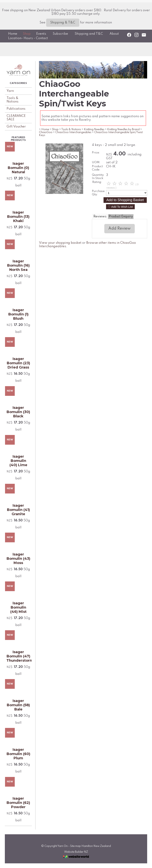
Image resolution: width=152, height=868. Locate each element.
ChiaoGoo (46, 132)
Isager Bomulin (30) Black (18, 412)
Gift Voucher (16, 127)
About (114, 34)
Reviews (100, 217)
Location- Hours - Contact (28, 38)
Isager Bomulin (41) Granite (18, 510)
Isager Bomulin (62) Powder (18, 803)
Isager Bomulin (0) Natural (18, 168)
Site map (76, 846)
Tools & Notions (13, 100)
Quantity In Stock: (98, 177)
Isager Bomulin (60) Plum (18, 754)
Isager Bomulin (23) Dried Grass (18, 363)
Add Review (120, 229)
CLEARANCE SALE (16, 118)
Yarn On (63, 846)
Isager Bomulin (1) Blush (18, 314)
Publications (16, 109)
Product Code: (97, 168)
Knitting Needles (94, 129)
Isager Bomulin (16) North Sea (18, 265)
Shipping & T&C (63, 23)
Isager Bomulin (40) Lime (18, 461)
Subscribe (60, 34)
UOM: (96, 162)
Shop (27, 34)
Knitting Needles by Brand (123, 129)
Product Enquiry (121, 217)
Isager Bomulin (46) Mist (18, 607)
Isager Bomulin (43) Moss (18, 559)
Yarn (10, 91)
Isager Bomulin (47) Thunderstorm (18, 656)
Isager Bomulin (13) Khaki (18, 217)
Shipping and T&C (89, 34)
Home (13, 34)
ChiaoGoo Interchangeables (73, 132)
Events (41, 34)
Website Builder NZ (76, 852)
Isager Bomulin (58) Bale (18, 705)
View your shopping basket (60, 243)
